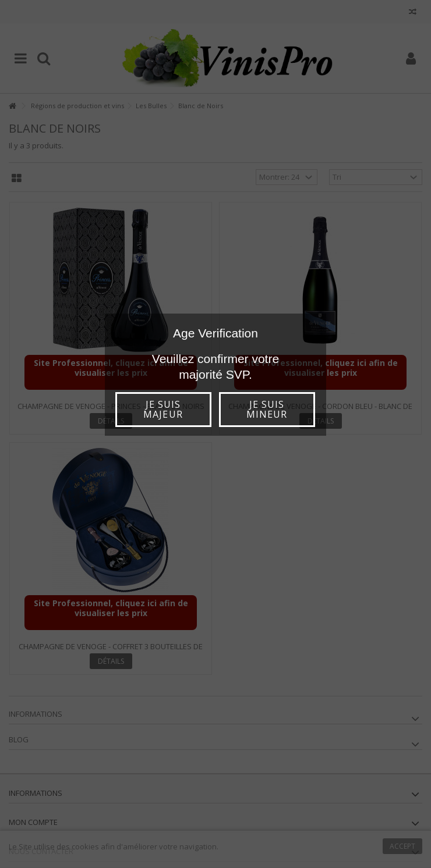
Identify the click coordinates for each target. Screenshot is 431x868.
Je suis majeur (163, 409)
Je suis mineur (267, 409)
